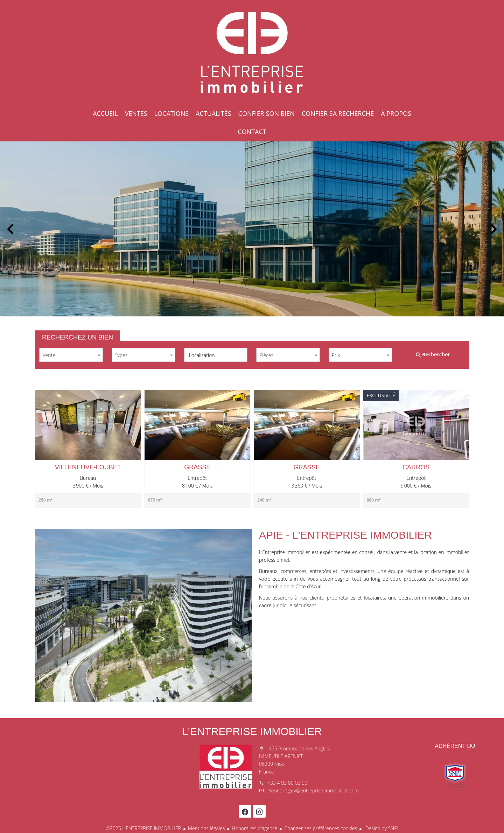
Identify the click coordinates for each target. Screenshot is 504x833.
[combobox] (71, 355)
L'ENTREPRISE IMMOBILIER (252, 731)
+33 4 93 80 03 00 (287, 783)
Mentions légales (206, 828)
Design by (381, 828)
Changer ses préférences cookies (321, 828)
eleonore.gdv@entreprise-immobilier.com (313, 790)
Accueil (252, 52)
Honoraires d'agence (254, 828)
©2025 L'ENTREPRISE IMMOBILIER (143, 828)
